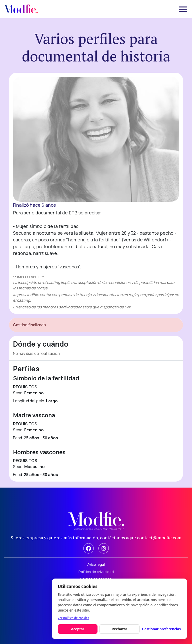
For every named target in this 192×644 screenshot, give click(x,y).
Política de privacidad (96, 572)
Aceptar (78, 629)
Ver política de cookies (73, 618)
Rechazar (119, 629)
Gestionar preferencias (161, 629)
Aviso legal (96, 564)
